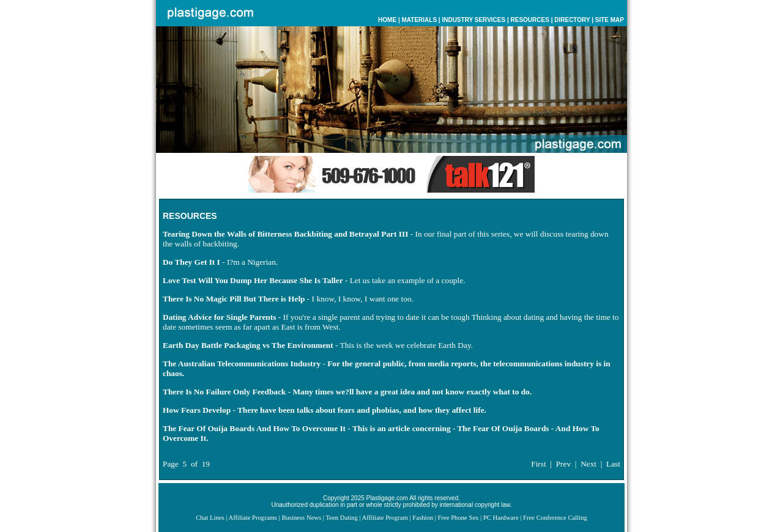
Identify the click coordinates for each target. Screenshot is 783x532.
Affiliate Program (385, 518)
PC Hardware (501, 518)
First (538, 464)
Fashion (423, 518)
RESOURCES (530, 20)
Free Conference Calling (555, 518)
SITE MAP (610, 20)
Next (588, 464)
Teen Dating (341, 518)
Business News (301, 518)
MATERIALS (419, 20)
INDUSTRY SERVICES (473, 20)
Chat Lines (210, 518)
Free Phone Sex (458, 518)
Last (613, 464)
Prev (563, 464)
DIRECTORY (572, 20)
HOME (387, 20)
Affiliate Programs (252, 518)
